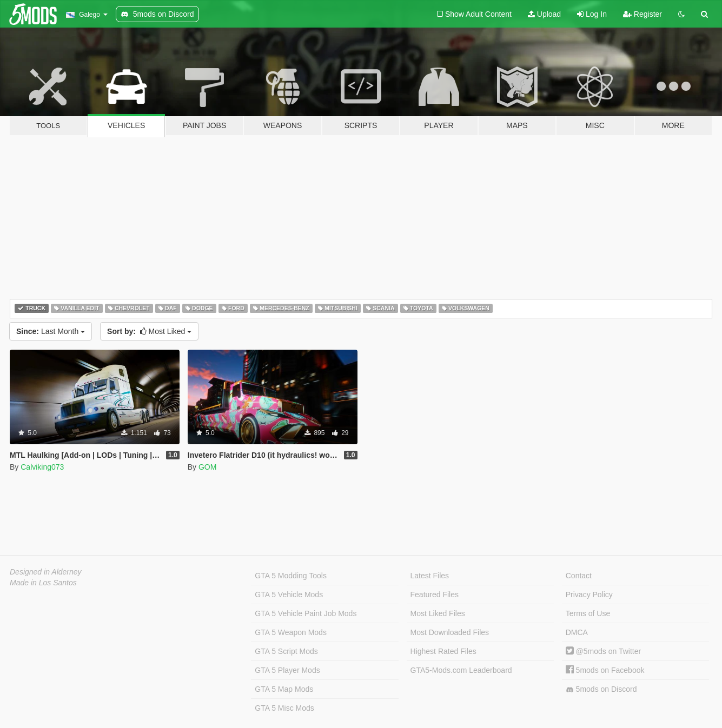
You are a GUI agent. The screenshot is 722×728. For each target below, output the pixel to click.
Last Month (51, 331)
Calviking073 (42, 467)
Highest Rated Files (443, 651)
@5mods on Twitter (603, 651)
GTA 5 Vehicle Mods (289, 595)
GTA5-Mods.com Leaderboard (461, 670)
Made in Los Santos (43, 583)
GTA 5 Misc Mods (284, 708)
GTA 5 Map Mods (284, 689)
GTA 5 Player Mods (287, 670)
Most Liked (149, 331)
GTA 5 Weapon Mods (291, 632)
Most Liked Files (438, 613)
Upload (544, 14)
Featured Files (435, 595)
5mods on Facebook (605, 670)
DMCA (577, 632)
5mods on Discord (601, 689)
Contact (579, 576)
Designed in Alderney (46, 572)
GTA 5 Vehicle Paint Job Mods (306, 613)
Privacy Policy (589, 595)
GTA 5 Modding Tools (291, 576)
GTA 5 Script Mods (286, 651)
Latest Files (430, 576)
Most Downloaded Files (450, 632)
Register (642, 14)
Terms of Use (588, 613)
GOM (207, 467)
